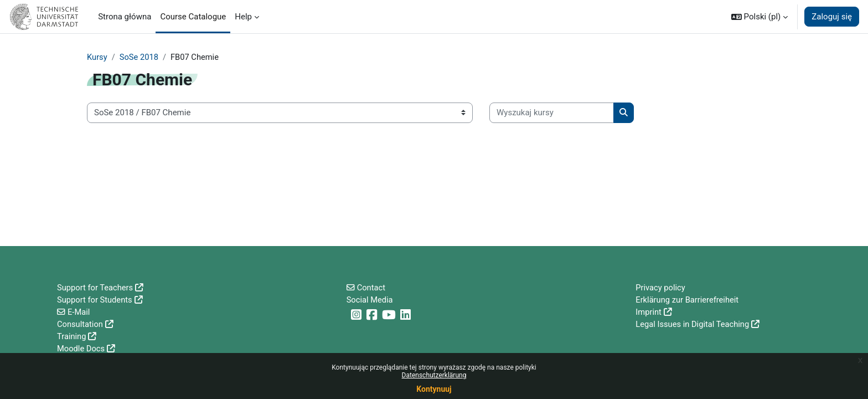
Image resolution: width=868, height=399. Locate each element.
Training (72, 336)
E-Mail (79, 311)
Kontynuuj (434, 389)
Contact (371, 286)
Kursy (97, 57)
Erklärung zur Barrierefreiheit (688, 299)
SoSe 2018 (140, 57)
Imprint (649, 311)
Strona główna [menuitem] (125, 17)
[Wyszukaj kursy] (552, 113)
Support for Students (95, 299)
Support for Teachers (96, 286)
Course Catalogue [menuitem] (193, 17)
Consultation (81, 324)
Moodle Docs (81, 349)
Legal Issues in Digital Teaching (693, 324)
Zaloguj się (832, 17)
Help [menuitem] (243, 17)
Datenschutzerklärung (434, 375)
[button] (759, 17)
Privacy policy (661, 286)
